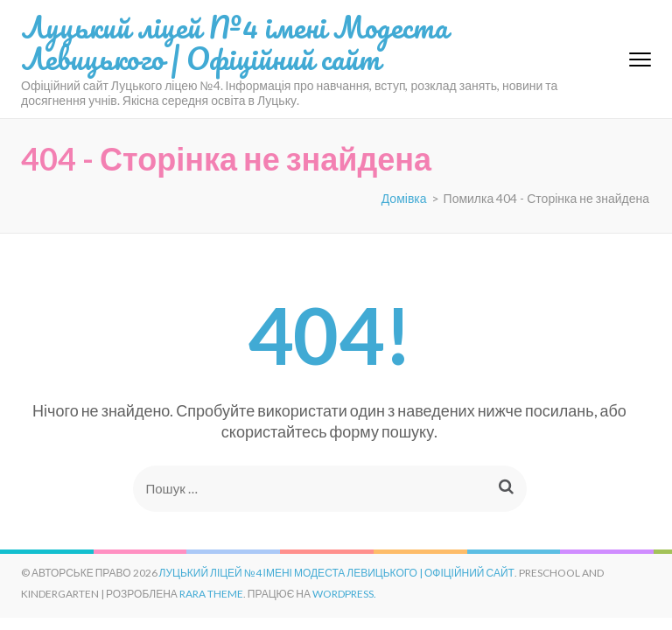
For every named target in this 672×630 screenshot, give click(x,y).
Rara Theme (211, 594)
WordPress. (344, 594)
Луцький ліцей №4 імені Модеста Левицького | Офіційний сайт (234, 42)
